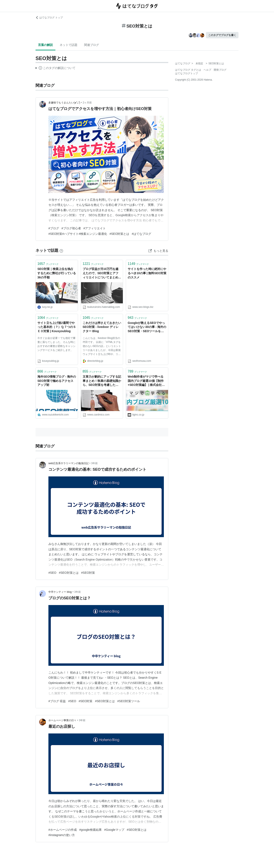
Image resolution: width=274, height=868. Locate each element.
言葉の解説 (45, 45)
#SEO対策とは (119, 234)
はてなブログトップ (186, 73)
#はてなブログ (141, 234)
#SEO (52, 573)
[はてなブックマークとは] (61, 250)
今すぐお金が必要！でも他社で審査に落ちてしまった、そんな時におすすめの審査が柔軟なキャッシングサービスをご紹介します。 (56, 344)
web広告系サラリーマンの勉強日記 (68, 463)
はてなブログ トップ (49, 18)
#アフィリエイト (95, 228)
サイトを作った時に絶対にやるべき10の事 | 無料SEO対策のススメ (147, 273)
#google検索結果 (90, 830)
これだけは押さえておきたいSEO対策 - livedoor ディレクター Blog (102, 327)
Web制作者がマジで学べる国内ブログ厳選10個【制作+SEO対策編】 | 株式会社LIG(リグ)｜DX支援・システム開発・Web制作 (147, 381)
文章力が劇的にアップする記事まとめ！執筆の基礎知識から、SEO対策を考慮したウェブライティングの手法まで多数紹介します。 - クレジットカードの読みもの (102, 381)
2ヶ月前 (87, 103)
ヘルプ (207, 70)
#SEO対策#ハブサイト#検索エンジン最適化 (78, 234)
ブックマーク (48, 264)
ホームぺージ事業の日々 (62, 720)
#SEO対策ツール (129, 701)
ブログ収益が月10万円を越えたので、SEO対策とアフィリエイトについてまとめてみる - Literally (102, 273)
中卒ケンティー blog (60, 592)
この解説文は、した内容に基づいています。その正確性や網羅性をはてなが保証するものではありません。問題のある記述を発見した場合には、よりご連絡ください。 (55, 69)
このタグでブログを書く (222, 35)
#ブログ (54, 228)
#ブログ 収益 (57, 701)
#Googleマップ (114, 830)
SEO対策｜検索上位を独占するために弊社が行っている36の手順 (57, 273)
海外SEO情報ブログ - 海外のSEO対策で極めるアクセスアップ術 (57, 381)
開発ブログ (220, 70)
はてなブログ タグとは (188, 70)
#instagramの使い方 (62, 835)
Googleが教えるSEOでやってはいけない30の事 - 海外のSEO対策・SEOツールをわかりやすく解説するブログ (147, 327)
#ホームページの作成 (63, 830)
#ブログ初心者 (71, 228)
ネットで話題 (68, 45)
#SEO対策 (88, 573)
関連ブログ (92, 45)
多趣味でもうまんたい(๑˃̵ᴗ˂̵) (64, 103)
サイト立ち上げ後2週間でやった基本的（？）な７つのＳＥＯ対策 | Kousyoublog (57, 327)
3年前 (94, 463)
